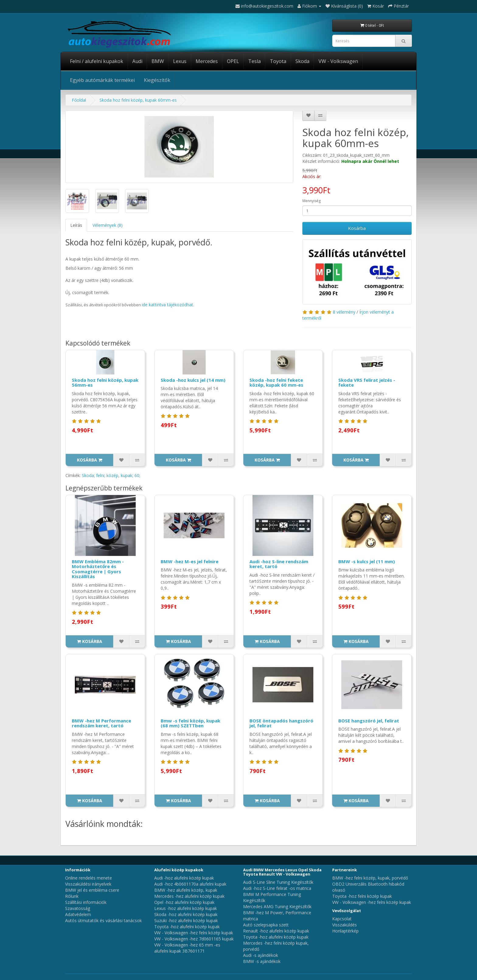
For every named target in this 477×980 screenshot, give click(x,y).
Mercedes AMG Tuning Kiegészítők (277, 906)
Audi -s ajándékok (261, 955)
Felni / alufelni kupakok (97, 61)
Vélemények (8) (108, 225)
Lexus (180, 61)
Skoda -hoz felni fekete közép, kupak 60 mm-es (276, 383)
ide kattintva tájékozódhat (167, 305)
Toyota (278, 61)
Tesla (254, 61)
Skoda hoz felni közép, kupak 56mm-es (105, 383)
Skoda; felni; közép (100, 475)
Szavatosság (78, 908)
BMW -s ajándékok (262, 961)
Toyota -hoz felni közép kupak (362, 896)
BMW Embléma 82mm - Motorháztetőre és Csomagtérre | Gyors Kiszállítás (98, 569)
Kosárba (357, 228)
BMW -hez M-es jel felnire (190, 561)
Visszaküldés (345, 925)
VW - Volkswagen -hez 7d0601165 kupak (194, 939)
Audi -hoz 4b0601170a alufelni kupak (190, 884)
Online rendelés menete (89, 878)
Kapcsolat (342, 919)
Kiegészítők (157, 80)
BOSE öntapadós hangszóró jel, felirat (281, 723)
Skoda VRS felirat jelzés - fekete (367, 383)
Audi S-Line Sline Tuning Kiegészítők (278, 882)
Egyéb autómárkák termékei (102, 80)
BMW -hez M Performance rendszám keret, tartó (101, 723)
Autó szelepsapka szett (266, 925)
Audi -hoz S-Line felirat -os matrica (277, 888)
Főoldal (79, 100)
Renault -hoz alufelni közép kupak (276, 931)
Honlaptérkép (345, 931)
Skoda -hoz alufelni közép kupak (186, 914)
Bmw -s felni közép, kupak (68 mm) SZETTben (190, 723)
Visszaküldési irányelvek (88, 884)
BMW (158, 61)
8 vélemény (344, 312)
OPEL (233, 61)
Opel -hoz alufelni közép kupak (184, 902)
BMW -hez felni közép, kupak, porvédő (370, 878)
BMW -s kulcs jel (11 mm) (367, 561)
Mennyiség (312, 201)
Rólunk (72, 896)
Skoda (302, 61)
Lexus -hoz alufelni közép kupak (186, 908)
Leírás (76, 225)
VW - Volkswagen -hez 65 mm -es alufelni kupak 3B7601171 (187, 948)
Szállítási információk (86, 902)
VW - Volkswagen (338, 61)
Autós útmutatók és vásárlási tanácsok (103, 920)
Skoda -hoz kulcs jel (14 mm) (193, 380)
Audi (137, 61)
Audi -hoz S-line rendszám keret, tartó (279, 564)
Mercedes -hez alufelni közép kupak (189, 896)
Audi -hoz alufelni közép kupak (184, 878)
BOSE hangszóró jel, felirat (369, 721)
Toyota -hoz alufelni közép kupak (187, 927)
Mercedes (207, 61)
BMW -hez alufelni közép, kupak (186, 890)
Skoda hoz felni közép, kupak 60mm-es (138, 100)
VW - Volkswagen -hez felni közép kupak (194, 933)
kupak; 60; (131, 475)
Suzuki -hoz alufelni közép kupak (186, 920)
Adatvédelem (78, 914)
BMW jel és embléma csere (92, 890)
